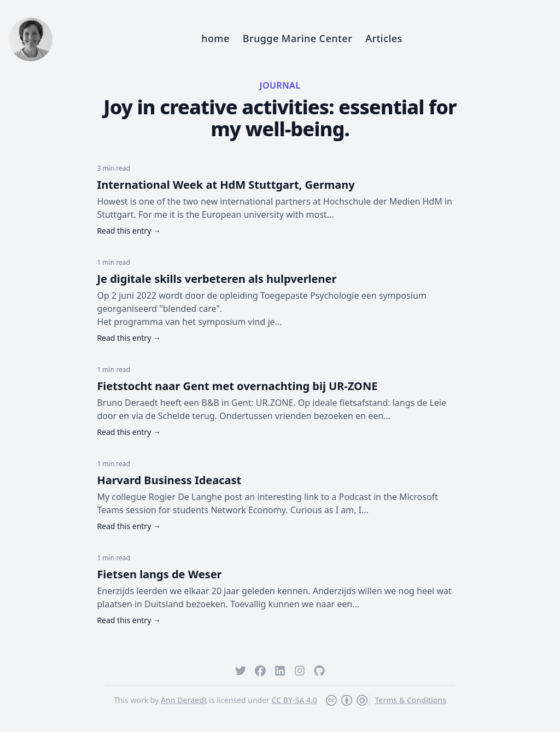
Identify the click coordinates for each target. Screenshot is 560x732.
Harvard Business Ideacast (169, 480)
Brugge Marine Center (297, 38)
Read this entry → (129, 231)
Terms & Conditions (410, 700)
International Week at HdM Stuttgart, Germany (226, 185)
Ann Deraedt (184, 700)
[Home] (31, 39)
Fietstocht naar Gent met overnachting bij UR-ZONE (237, 386)
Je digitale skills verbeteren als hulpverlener (217, 279)
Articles (384, 38)
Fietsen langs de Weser (159, 574)
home (215, 38)
